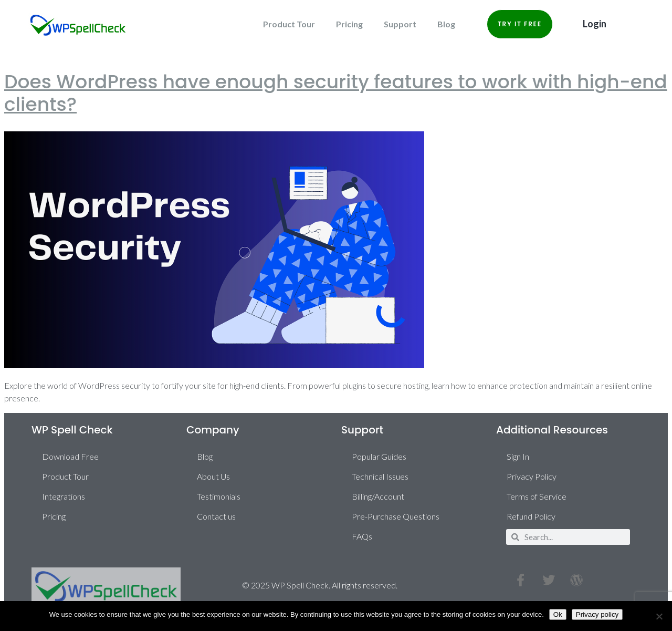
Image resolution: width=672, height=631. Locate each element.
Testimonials (219, 496)
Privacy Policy (532, 476)
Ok (558, 614)
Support (400, 24)
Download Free (70, 456)
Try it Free (520, 24)
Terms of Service (537, 496)
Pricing (349, 24)
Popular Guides (379, 456)
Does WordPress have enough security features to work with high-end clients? (336, 93)
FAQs (362, 536)
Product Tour (289, 24)
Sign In (518, 456)
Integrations (64, 496)
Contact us (216, 516)
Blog (446, 24)
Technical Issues (380, 476)
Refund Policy (531, 516)
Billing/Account (378, 496)
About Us (213, 476)
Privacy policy (597, 614)
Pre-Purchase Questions (396, 516)
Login (595, 24)
